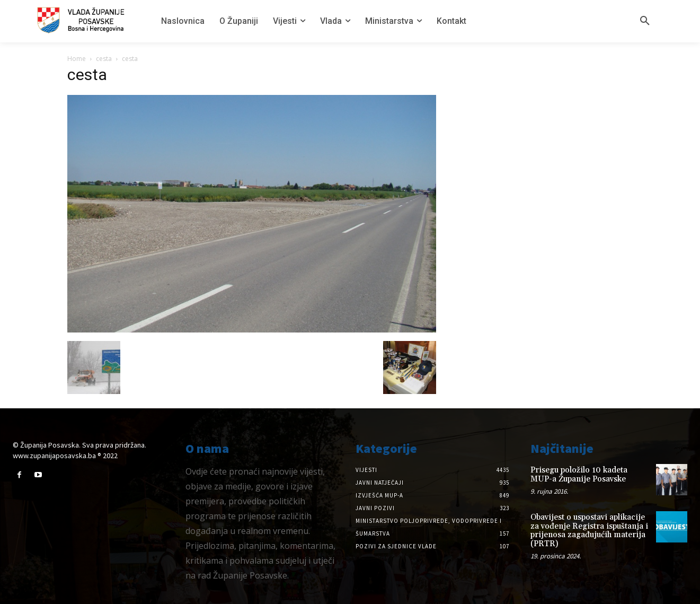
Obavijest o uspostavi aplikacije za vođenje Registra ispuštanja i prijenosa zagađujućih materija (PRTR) (589, 531)
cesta (104, 59)
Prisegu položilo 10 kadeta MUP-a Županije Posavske (579, 475)
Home (77, 59)
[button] (645, 21)
